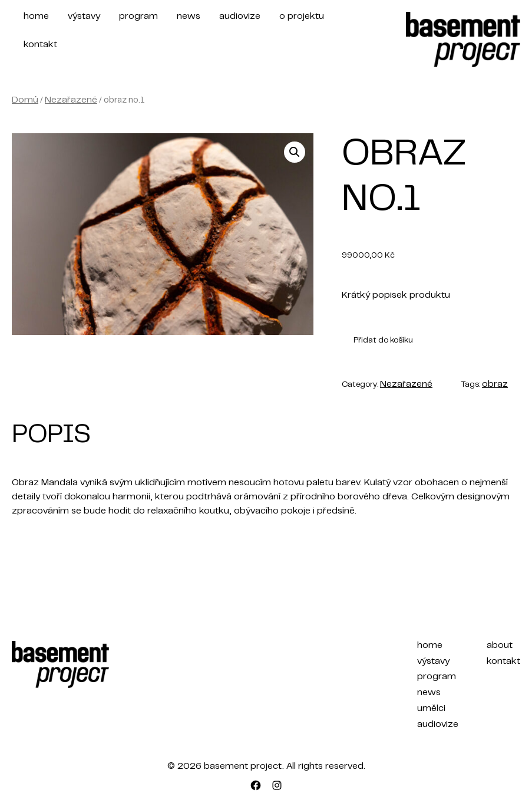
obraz (495, 384)
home (36, 17)
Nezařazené (71, 100)
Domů (25, 100)
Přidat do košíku (383, 341)
